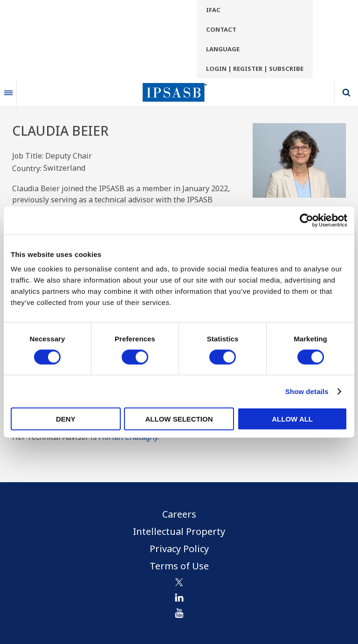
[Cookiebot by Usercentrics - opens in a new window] (306, 220)
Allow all (292, 419)
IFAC (213, 10)
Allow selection (179, 419)
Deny (66, 419)
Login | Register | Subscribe (255, 69)
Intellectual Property (179, 531)
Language (223, 49)
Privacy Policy (179, 549)
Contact (221, 29)
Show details (307, 391)
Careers (179, 514)
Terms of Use (179, 566)
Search (346, 92)
